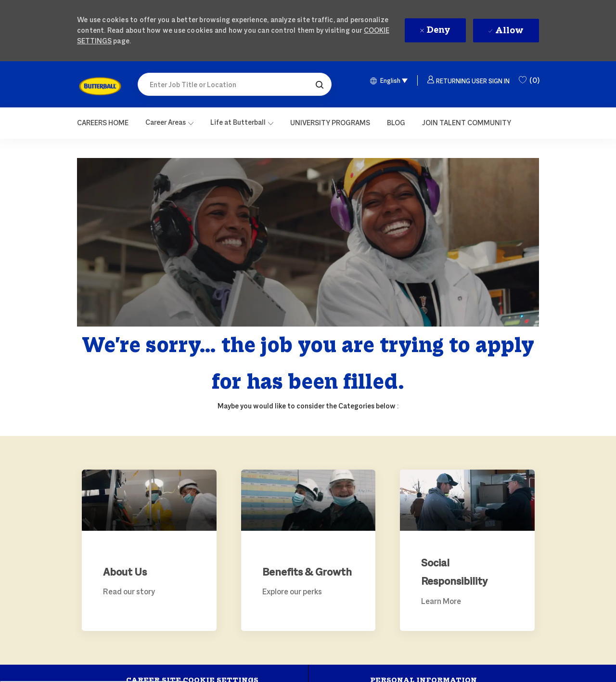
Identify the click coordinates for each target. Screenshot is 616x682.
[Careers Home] (103, 123)
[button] (320, 84)
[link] (100, 86)
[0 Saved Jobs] (529, 80)
